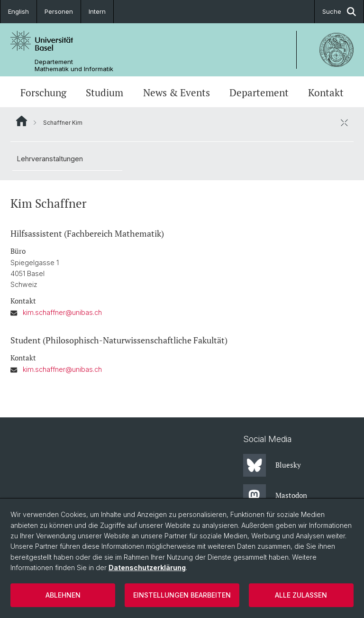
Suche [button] (339, 12)
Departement (259, 93)
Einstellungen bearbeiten (182, 595)
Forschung (43, 93)
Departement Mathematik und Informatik (74, 65)
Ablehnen (63, 595)
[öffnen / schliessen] (344, 122)
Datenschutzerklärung (147, 567)
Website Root (22, 121)
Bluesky (272, 465)
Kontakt (326, 93)
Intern (97, 11)
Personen (59, 11)
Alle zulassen (301, 595)
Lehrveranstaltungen (50, 159)
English (18, 11)
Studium (105, 93)
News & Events (177, 93)
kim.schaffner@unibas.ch (62, 312)
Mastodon (275, 496)
